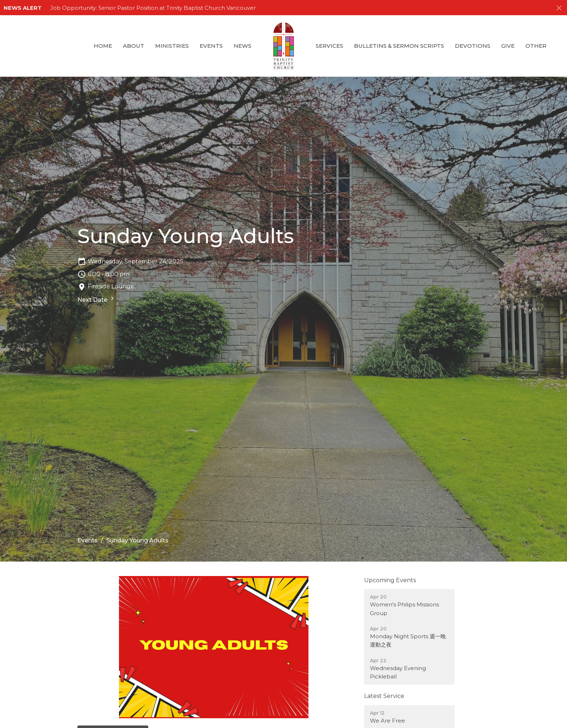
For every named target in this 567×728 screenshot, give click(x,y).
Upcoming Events (390, 580)
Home (103, 46)
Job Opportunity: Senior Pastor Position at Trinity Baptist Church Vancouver (153, 8)
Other (536, 46)
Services (329, 46)
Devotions (473, 46)
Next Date (97, 299)
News (242, 46)
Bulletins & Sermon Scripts (399, 46)
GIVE (508, 46)
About (134, 46)
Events (211, 46)
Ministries (172, 46)
